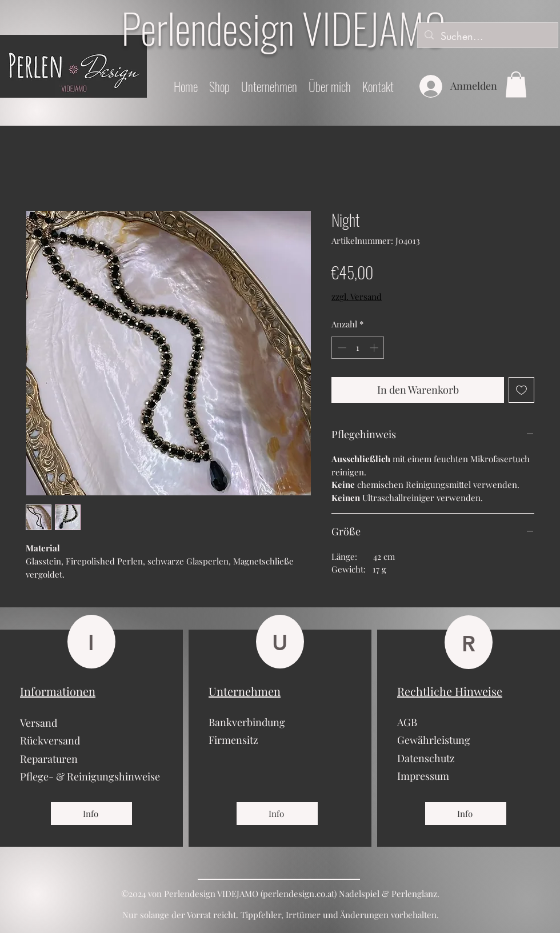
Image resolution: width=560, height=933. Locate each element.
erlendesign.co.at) (302, 894)
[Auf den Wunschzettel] (521, 390)
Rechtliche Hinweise (450, 691)
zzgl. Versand (357, 297)
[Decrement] (341, 348)
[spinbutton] (358, 348)
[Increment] (375, 348)
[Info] (91, 814)
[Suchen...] (487, 37)
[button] (516, 84)
